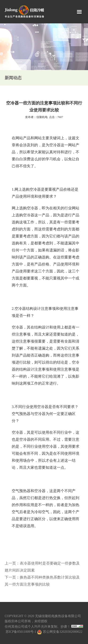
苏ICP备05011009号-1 (21, 632)
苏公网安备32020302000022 (60, 632)
